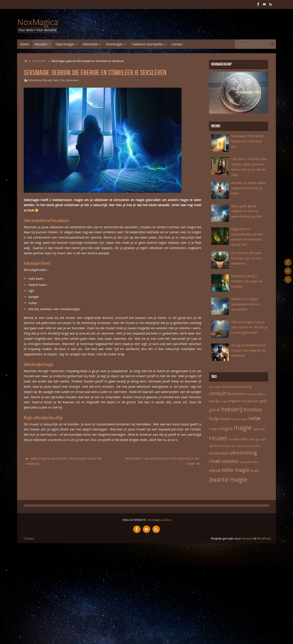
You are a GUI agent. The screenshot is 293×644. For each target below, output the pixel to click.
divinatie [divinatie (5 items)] (252, 394)
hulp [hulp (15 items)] (214, 418)
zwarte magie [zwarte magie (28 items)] (228, 479)
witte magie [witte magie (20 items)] (235, 470)
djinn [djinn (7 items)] (262, 394)
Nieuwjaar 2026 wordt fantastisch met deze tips (247, 141)
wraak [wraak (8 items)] (255, 471)
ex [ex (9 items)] (245, 401)
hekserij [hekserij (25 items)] (232, 409)
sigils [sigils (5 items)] (263, 439)
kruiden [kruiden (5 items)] (243, 419)
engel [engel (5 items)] (224, 401)
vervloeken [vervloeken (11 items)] (219, 453)
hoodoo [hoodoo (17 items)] (253, 409)
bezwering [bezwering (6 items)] (245, 387)
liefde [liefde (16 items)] (254, 418)
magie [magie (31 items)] (243, 428)
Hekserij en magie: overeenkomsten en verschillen (246, 304)
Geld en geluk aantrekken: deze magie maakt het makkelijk (64, 461)
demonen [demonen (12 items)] (237, 394)
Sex (63, 80)
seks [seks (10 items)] (244, 439)
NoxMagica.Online (159, 520)
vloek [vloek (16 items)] (215, 461)
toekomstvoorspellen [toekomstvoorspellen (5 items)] (248, 446)
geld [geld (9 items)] (263, 401)
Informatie (39, 61)
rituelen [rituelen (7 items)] (234, 439)
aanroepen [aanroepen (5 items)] (215, 387)
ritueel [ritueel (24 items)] (218, 438)
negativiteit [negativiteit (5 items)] (259, 429)
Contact (29, 539)
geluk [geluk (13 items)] (214, 410)
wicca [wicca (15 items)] (215, 470)
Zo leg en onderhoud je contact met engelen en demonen (248, 350)
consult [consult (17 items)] (218, 393)
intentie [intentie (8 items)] (225, 419)
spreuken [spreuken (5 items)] (225, 446)
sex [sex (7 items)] (251, 439)
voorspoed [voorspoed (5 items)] (245, 462)
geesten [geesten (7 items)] (253, 401)
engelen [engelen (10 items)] (235, 401)
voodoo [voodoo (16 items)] (230, 461)
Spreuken (72, 80)
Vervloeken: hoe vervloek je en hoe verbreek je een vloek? (162, 461)
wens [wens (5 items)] (255, 462)
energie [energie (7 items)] (215, 401)
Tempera (247, 539)
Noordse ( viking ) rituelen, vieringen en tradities (247, 281)
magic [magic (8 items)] (213, 429)
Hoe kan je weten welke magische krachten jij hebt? (248, 188)
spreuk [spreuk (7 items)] (214, 446)
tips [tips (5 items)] (233, 446)
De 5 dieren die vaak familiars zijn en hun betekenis (246, 258)
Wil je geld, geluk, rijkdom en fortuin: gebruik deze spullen (247, 211)
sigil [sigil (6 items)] (257, 439)
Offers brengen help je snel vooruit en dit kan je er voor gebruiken (249, 327)
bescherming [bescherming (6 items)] (230, 387)
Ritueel (47, 80)
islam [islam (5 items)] (235, 419)
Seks (56, 80)
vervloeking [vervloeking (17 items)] (243, 453)
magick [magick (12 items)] (226, 428)
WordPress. (264, 539)
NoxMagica (38, 22)
